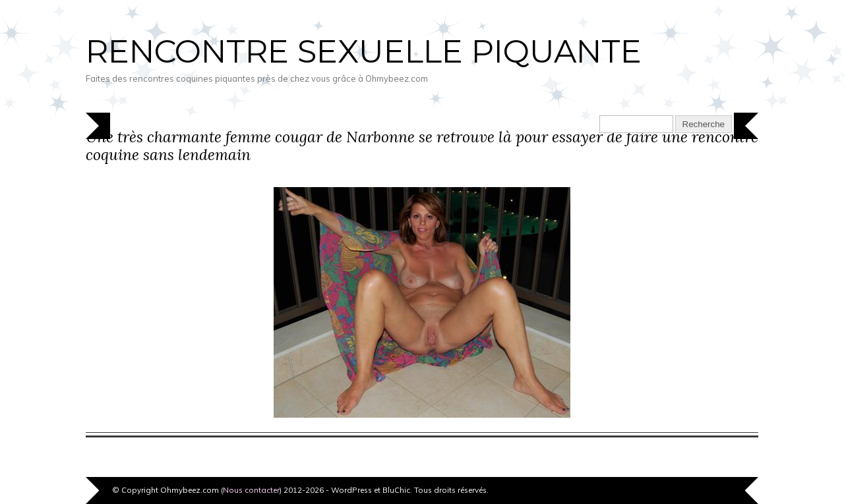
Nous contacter (251, 490)
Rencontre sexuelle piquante (364, 51)
